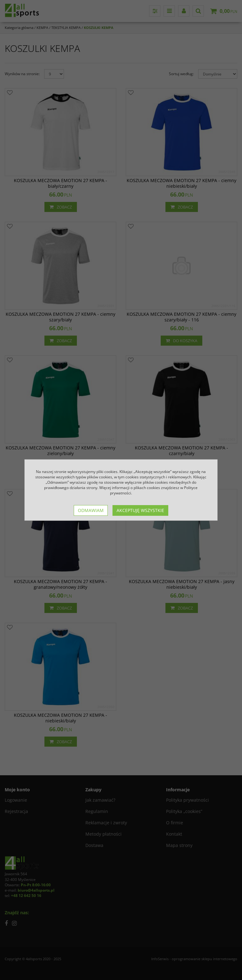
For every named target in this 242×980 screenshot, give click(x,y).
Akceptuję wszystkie (140, 510)
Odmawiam (91, 510)
